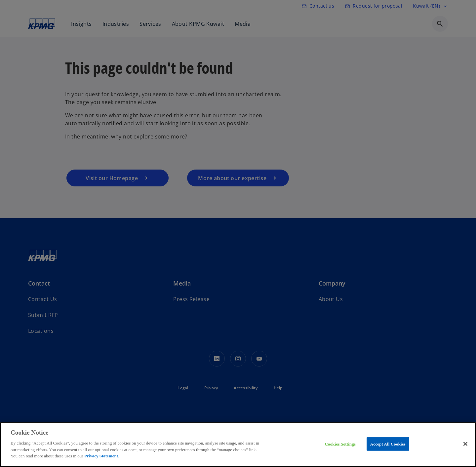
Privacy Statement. (102, 456)
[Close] (465, 444)
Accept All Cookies (388, 444)
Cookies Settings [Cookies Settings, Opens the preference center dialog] (340, 444)
